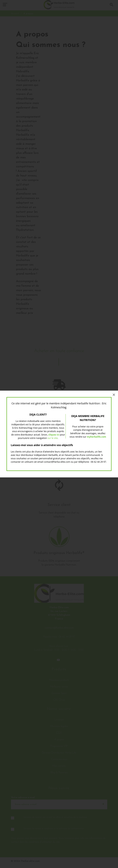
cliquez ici (54, 435)
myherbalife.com (96, 437)
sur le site (53, 438)
